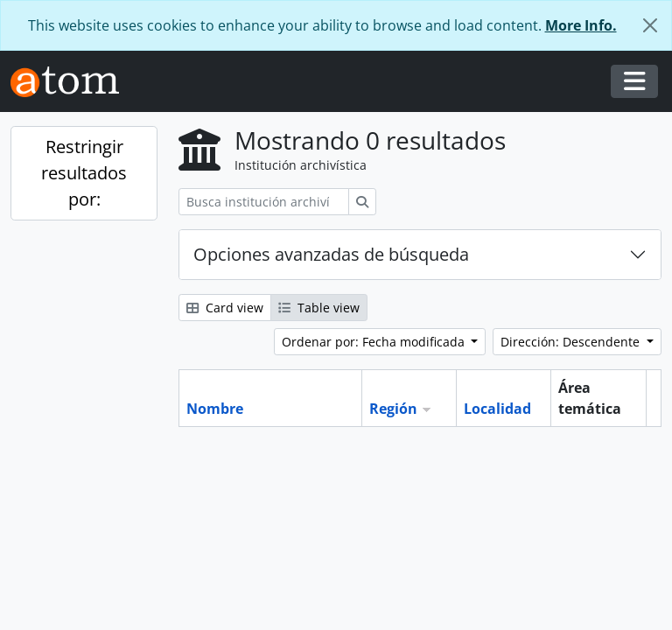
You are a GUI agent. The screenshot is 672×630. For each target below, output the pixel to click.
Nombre (215, 409)
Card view (225, 308)
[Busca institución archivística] (264, 202)
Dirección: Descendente (572, 342)
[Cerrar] (650, 25)
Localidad (497, 409)
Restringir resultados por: (84, 173)
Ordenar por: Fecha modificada (375, 342)
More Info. (581, 25)
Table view (319, 308)
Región (393, 409)
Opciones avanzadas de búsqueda (331, 254)
